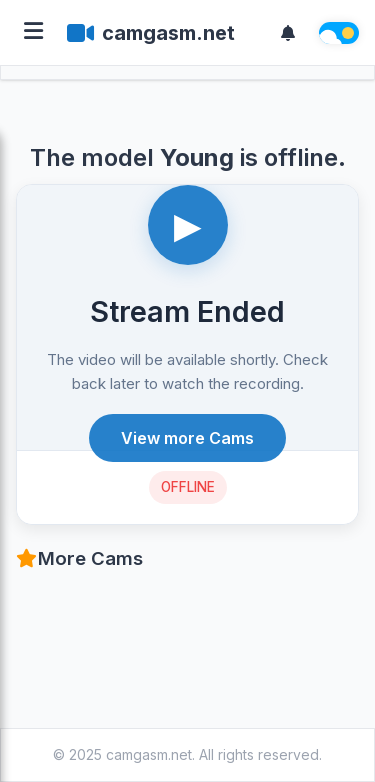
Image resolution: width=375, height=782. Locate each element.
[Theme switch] (339, 33)
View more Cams (187, 438)
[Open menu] (33, 32)
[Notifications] (288, 33)
